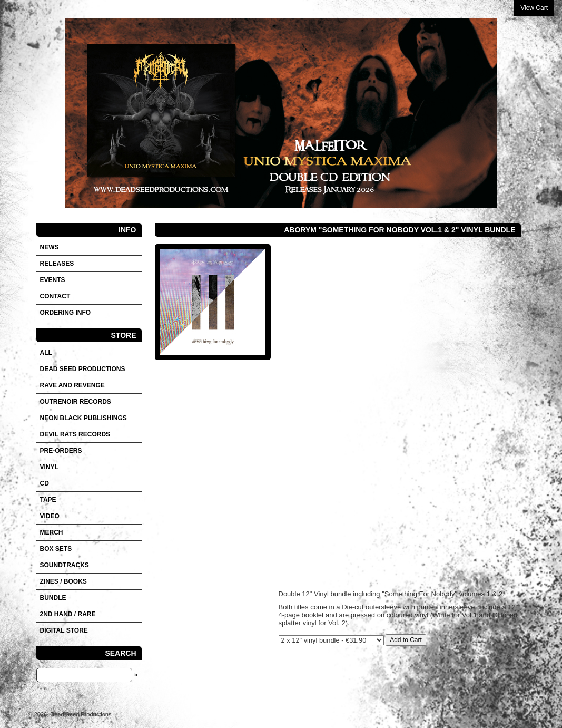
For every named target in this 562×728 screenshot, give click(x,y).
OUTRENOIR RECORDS (76, 402)
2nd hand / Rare (68, 614)
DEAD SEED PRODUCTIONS (83, 369)
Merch (52, 532)
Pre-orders (61, 451)
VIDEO (50, 516)
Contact (55, 296)
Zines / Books (63, 581)
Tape (48, 500)
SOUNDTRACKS (65, 565)
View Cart (534, 8)
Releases (57, 264)
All (46, 353)
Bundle (53, 598)
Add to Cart (406, 640)
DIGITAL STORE (64, 630)
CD (45, 483)
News (50, 247)
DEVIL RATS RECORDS (75, 434)
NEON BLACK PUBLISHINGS (83, 418)
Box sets (56, 549)
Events (53, 280)
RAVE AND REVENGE (72, 385)
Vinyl (49, 467)
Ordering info (66, 313)
